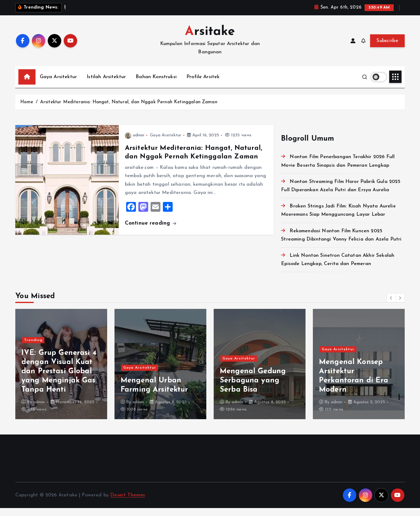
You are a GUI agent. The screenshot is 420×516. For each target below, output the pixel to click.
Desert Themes (127, 503)
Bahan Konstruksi (156, 85)
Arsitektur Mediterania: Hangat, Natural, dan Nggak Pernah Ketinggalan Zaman (129, 110)
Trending (33, 348)
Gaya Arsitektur (58, 85)
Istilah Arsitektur (106, 85)
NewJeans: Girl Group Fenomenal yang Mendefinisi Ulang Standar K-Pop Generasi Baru (60, 379)
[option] (61, 372)
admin (135, 143)
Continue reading (151, 231)
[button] (391, 306)
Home (27, 110)
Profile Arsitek (203, 85)
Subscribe (387, 48)
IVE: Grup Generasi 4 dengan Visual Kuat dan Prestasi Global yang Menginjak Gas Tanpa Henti (158, 379)
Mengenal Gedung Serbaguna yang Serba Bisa (352, 388)
